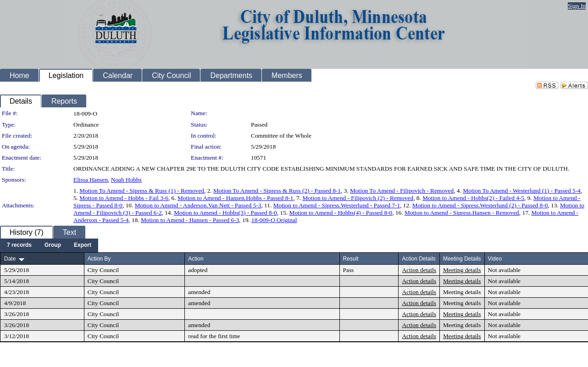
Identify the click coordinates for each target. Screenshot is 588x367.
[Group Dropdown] (53, 245)
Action (196, 259)
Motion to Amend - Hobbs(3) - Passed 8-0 (225, 213)
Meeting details (462, 270)
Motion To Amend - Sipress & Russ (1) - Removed (142, 191)
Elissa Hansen (91, 180)
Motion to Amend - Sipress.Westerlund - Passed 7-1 (337, 205)
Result (351, 259)
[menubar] (49, 245)
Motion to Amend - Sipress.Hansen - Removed (462, 213)
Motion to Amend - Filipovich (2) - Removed (358, 198)
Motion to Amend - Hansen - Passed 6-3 (190, 220)
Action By (99, 259)
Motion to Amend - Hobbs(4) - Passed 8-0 (341, 213)
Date (10, 259)
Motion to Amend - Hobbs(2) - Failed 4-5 (473, 198)
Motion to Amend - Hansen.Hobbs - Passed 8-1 (235, 198)
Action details (419, 270)
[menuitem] (19, 245)
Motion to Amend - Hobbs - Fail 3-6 (124, 198)
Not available (504, 270)
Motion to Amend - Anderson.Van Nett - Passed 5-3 (198, 205)
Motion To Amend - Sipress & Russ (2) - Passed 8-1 (277, 191)
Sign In (577, 6)
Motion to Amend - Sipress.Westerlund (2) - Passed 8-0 (480, 205)
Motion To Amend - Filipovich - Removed (402, 191)
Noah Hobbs (126, 180)
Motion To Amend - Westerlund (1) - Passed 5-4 (522, 191)
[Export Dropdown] (83, 245)
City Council (103, 270)
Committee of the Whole (281, 136)
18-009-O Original (274, 220)
